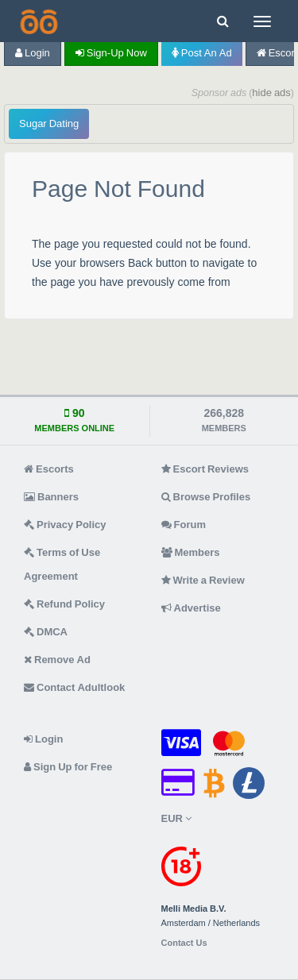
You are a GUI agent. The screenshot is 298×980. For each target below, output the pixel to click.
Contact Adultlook (74, 687)
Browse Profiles (206, 497)
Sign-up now (111, 53)
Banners (51, 497)
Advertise (191, 608)
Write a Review (203, 580)
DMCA (46, 632)
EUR (176, 818)
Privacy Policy (65, 525)
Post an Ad (202, 53)
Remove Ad (57, 660)
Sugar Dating (49, 123)
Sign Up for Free (68, 767)
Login (33, 53)
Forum (184, 525)
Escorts (49, 469)
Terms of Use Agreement (62, 564)
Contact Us (184, 943)
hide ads (271, 93)
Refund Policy (64, 604)
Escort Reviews (205, 469)
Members (191, 552)
